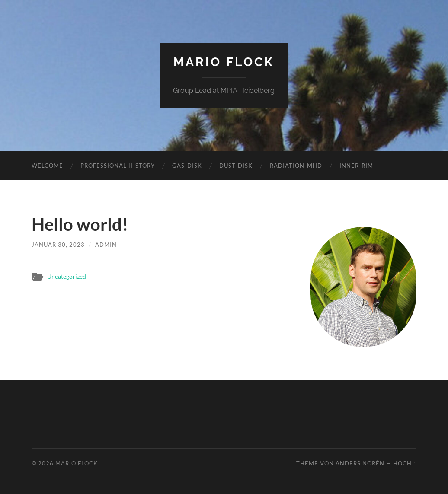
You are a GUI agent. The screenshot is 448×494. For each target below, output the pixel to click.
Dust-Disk (236, 166)
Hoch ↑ (405, 463)
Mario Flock (224, 62)
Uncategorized (67, 277)
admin (106, 245)
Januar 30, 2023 (58, 245)
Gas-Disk (187, 166)
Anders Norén (360, 463)
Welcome (47, 166)
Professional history (118, 166)
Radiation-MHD (296, 166)
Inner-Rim (356, 166)
